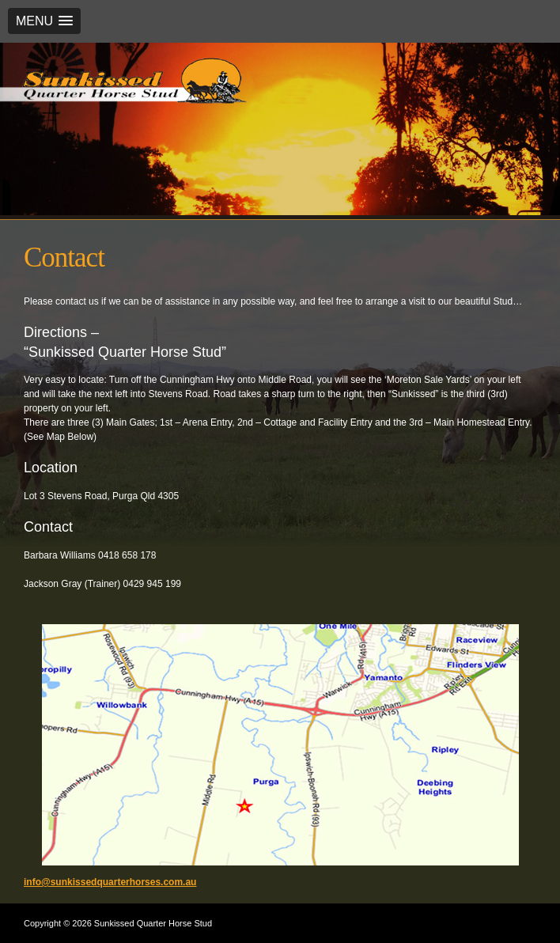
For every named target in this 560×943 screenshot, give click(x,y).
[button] (44, 21)
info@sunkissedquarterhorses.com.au (110, 882)
